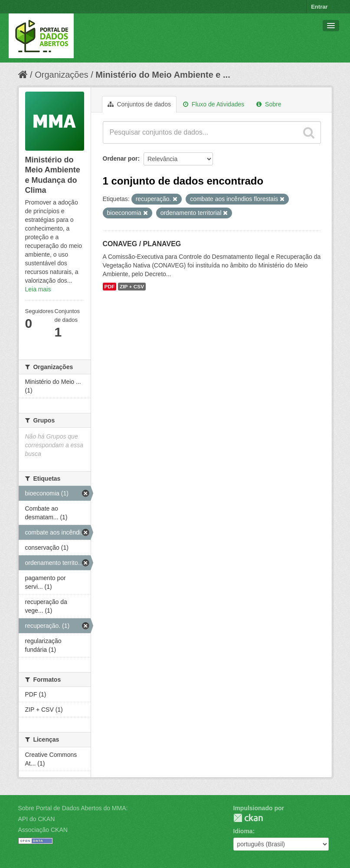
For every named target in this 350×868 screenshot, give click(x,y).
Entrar (319, 7)
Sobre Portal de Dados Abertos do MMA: (73, 808)
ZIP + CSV (132, 287)
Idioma (243, 831)
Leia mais (38, 289)
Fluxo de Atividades (214, 104)
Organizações (61, 75)
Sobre (269, 104)
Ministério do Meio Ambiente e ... (163, 75)
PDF (110, 287)
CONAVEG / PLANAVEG (142, 244)
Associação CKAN (43, 830)
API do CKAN (37, 819)
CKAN (248, 818)
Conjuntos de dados (139, 104)
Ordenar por (120, 158)
